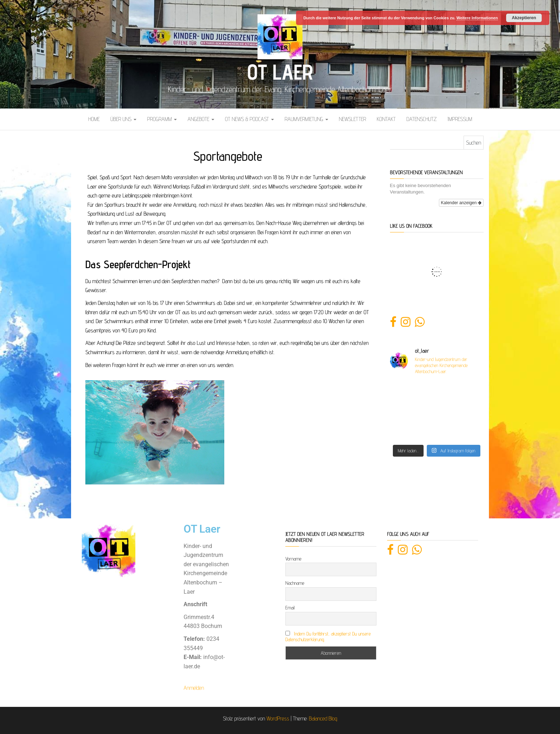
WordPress (278, 718)
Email (290, 608)
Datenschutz (422, 119)
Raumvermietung (306, 119)
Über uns (123, 119)
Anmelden (194, 688)
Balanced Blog (323, 718)
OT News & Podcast (249, 119)
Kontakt (386, 119)
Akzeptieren (524, 18)
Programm (162, 119)
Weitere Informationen (477, 18)
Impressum (460, 119)
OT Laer (280, 72)
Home (94, 119)
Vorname (293, 559)
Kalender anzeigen (461, 203)
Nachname (295, 583)
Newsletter (352, 119)
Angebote (201, 119)
